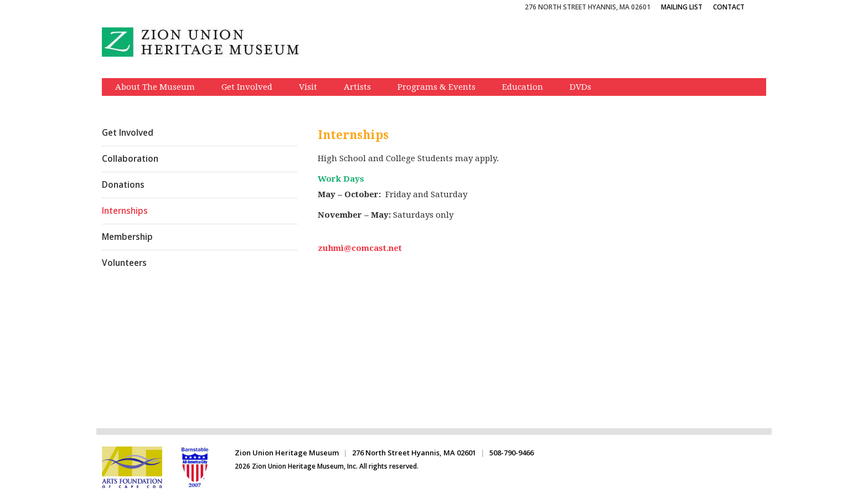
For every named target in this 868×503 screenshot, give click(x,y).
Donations (123, 185)
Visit (308, 87)
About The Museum (155, 87)
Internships (125, 211)
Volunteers (124, 263)
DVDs (580, 87)
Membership (127, 237)
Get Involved (247, 87)
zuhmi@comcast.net (360, 248)
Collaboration (130, 159)
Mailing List (682, 7)
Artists (357, 87)
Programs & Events (436, 87)
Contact (729, 7)
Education (523, 87)
